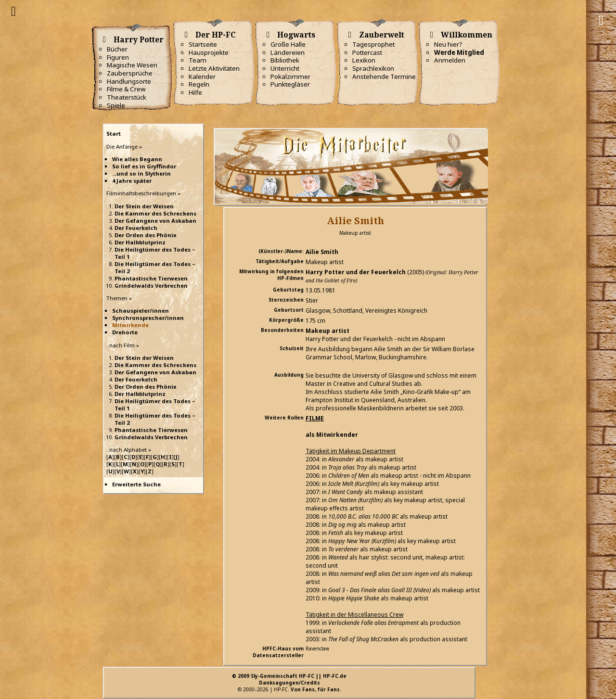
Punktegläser (290, 84)
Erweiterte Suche (136, 484)
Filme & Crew (126, 89)
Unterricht (285, 68)
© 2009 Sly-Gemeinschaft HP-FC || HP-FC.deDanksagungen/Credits (289, 679)
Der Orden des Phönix (146, 235)
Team (198, 60)
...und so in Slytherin (141, 173)
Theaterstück (127, 97)
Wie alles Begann (137, 159)
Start (114, 133)
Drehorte (125, 332)
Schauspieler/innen (141, 311)
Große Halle (288, 44)
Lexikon (364, 60)
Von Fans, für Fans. (316, 689)
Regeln (199, 84)
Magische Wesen (132, 65)
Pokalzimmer (290, 76)
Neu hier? (448, 44)
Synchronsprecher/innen (148, 318)
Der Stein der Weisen (144, 206)
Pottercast (367, 52)
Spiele (116, 105)
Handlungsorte (129, 81)
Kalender (202, 76)
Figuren (118, 57)
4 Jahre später (132, 181)
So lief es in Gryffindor (144, 166)
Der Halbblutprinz (140, 242)
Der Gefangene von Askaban (155, 221)
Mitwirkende (130, 325)
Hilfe (195, 92)
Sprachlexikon (373, 68)
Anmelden (450, 60)
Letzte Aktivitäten (214, 68)
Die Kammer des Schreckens (155, 213)
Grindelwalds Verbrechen (151, 286)
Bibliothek (285, 60)
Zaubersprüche (130, 73)
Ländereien (288, 52)
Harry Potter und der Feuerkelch (356, 272)
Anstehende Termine (384, 76)
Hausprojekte (209, 52)
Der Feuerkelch (136, 228)
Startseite (203, 44)
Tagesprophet (373, 44)
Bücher (117, 49)
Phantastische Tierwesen (151, 278)
